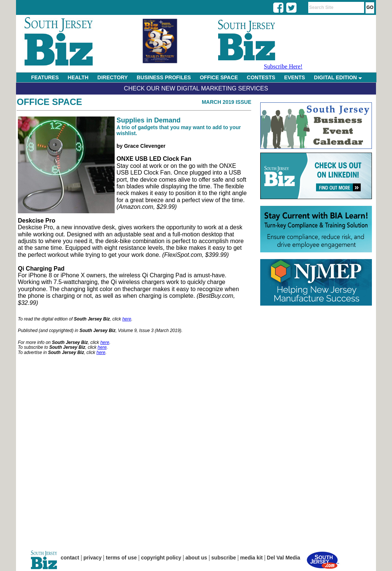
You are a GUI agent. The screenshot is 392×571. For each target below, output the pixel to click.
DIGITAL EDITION (338, 77)
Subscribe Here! (283, 66)
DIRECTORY (113, 77)
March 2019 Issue (227, 102)
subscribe (224, 558)
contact (70, 558)
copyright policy (161, 558)
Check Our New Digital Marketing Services (196, 88)
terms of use (121, 558)
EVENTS (294, 77)
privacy (93, 558)
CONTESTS (261, 77)
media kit (251, 558)
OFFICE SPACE (219, 77)
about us (196, 558)
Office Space (50, 102)
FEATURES (45, 77)
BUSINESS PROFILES (164, 77)
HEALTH (78, 77)
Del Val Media (283, 558)
